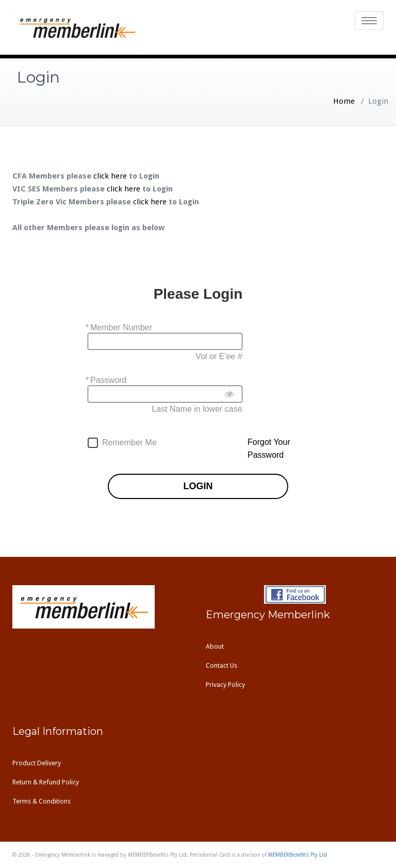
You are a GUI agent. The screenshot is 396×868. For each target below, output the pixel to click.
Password (108, 380)
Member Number (121, 327)
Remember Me (129, 443)
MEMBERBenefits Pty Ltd (298, 855)
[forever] (93, 443)
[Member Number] (165, 341)
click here (110, 176)
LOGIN (198, 486)
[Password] (165, 394)
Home (344, 101)
